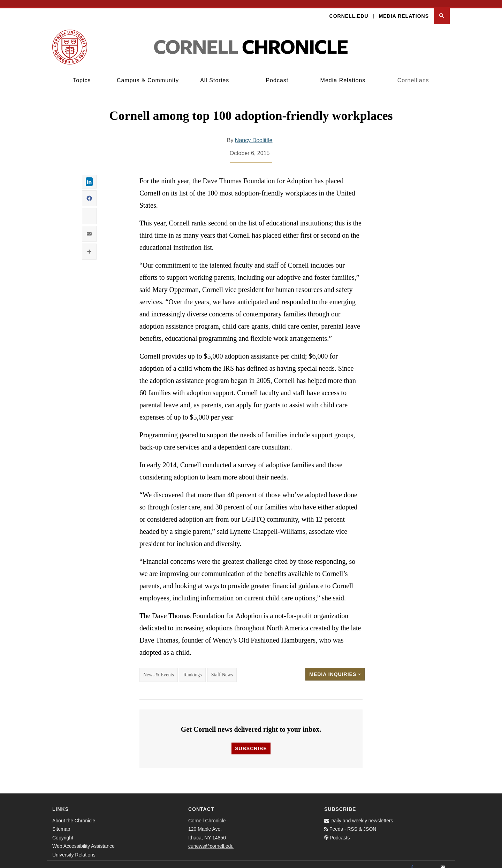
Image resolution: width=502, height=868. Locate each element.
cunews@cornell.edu (211, 839)
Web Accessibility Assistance (83, 839)
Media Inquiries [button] (335, 668)
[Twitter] (427, 861)
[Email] (443, 861)
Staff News (222, 668)
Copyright (63, 831)
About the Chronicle (74, 814)
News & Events (159, 668)
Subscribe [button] (251, 742)
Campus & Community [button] (148, 73)
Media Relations (404, 9)
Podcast (277, 73)
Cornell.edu (349, 9)
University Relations (74, 848)
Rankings (193, 668)
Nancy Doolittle (254, 134)
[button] (442, 9)
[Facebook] (412, 861)
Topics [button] (82, 73)
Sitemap (61, 822)
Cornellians (413, 73)
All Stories (215, 73)
